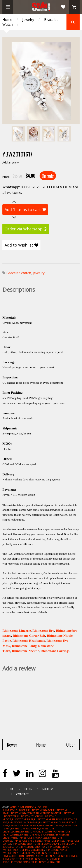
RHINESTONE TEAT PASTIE (24, 853)
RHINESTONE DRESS (53, 841)
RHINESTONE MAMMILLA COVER (28, 856)
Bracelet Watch (19, 273)
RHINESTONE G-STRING (47, 819)
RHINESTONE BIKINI (23, 819)
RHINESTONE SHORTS (24, 844)
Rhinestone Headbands (29, 641)
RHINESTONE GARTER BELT (24, 825)
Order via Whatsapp (26, 229)
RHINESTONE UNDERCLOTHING (39, 832)
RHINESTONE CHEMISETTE (27, 841)
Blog (28, 789)
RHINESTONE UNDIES (51, 825)
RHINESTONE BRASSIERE (21, 862)
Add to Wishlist (21, 245)
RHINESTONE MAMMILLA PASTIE (27, 850)
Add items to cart (25, 209)
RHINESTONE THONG (29, 816)
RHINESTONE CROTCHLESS (33, 838)
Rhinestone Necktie (25, 651)
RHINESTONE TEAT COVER (17, 859)
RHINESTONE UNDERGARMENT (37, 835)
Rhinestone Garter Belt (29, 636)
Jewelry (28, 20)
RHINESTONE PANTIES (48, 813)
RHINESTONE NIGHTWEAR (25, 829)
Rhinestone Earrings (55, 651)
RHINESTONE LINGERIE (15, 810)
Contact (22, 794)
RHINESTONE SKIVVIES (49, 844)
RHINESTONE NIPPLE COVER (62, 856)
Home (7, 20)
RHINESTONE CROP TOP (33, 847)
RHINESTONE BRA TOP (40, 810)
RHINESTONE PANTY (50, 822)
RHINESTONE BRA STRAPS (21, 813)
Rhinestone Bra (43, 631)
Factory (48, 789)
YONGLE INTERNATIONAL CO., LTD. (29, 807)
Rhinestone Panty (24, 646)
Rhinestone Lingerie (17, 631)
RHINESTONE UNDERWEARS (23, 822)
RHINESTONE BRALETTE (48, 862)
